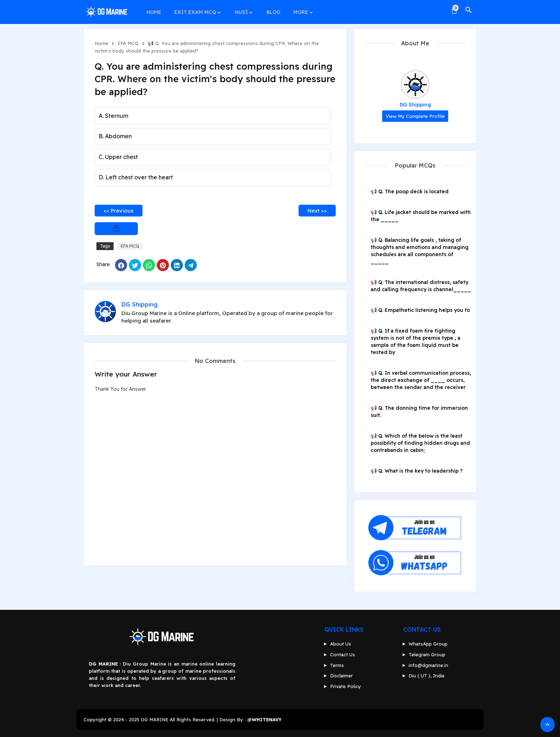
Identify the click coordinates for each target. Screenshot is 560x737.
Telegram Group (427, 654)
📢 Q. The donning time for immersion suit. (419, 412)
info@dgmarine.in (428, 665)
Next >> (317, 211)
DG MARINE (154, 719)
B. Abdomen (115, 136)
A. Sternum (113, 116)
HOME (154, 10)
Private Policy (346, 686)
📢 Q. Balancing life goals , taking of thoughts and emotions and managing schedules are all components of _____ (420, 251)
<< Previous (119, 211)
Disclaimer (341, 676)
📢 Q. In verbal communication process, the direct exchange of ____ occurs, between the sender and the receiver (421, 380)
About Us (341, 644)
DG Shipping (415, 105)
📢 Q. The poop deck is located (410, 191)
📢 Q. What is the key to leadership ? (417, 471)
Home (101, 43)
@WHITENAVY (264, 719)
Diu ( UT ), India (426, 676)
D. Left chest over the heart (136, 177)
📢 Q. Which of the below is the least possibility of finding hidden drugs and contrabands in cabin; (420, 443)
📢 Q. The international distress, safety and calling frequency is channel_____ (421, 286)
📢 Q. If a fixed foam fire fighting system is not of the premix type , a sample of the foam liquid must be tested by (416, 342)
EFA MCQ (128, 43)
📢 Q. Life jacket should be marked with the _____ (421, 216)
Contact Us (342, 654)
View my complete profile (415, 116)
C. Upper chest (118, 157)
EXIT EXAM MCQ (194, 10)
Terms (337, 665)
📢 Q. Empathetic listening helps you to (420, 310)
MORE (297, 10)
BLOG (271, 10)
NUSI (239, 10)
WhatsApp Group (428, 644)
